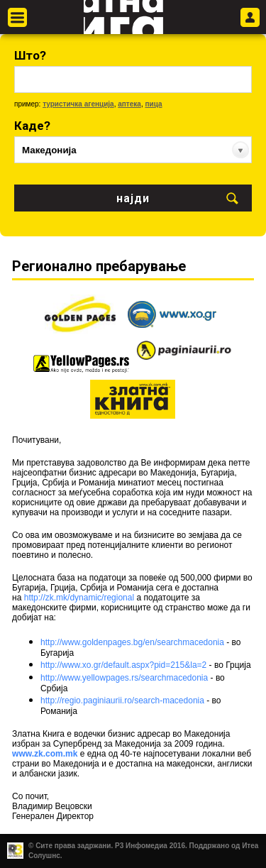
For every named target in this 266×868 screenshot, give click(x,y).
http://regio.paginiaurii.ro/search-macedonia (122, 701)
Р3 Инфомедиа (141, 846)
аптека (129, 104)
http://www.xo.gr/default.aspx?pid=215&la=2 (123, 665)
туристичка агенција (78, 104)
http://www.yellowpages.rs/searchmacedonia (124, 678)
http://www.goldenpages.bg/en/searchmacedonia (132, 642)
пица (153, 104)
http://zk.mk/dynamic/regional (79, 598)
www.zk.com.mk (45, 754)
